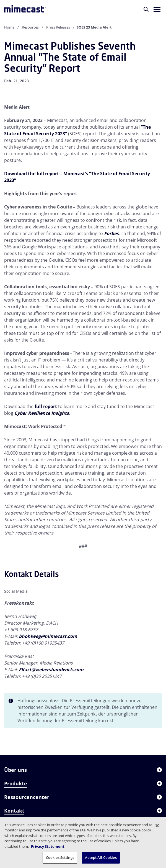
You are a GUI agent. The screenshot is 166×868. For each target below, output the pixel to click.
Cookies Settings (60, 857)
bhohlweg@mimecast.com (48, 636)
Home (9, 27)
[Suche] (146, 9)
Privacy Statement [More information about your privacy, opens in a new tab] (48, 846)
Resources (30, 27)
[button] (157, 9)
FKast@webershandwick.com (51, 670)
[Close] (157, 826)
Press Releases (58, 27)
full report (46, 406)
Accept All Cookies (101, 857)
